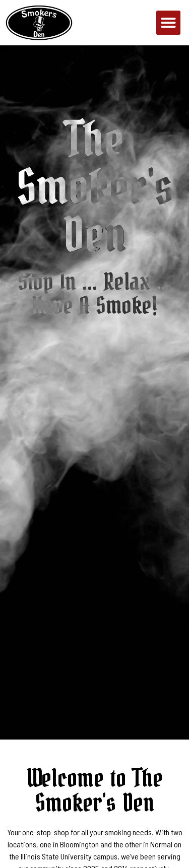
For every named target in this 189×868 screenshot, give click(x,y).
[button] (168, 23)
